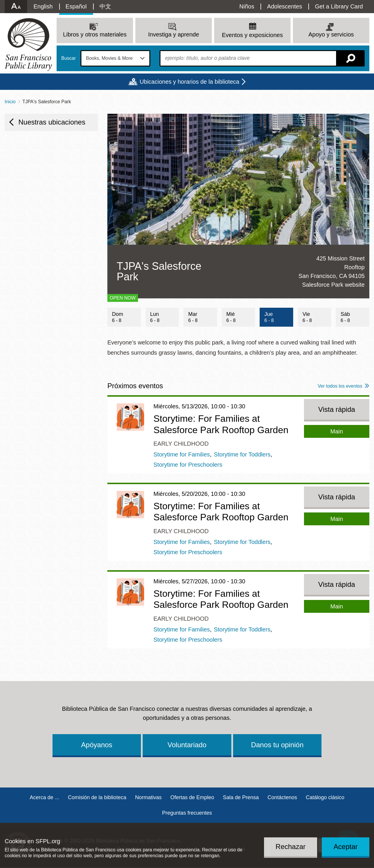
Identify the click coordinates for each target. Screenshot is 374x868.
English (43, 6)
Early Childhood (181, 444)
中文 (105, 6)
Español (76, 6)
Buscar (69, 58)
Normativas (148, 797)
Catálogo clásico (325, 797)
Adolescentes (284, 6)
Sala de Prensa (241, 797)
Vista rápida (337, 409)
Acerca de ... (44, 797)
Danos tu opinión (277, 745)
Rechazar (291, 847)
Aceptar (346, 847)
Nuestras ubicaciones (52, 122)
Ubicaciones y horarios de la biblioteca (189, 82)
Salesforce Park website (333, 285)
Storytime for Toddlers (242, 454)
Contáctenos (282, 797)
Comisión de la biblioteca (97, 797)
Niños (247, 6)
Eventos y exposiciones (252, 35)
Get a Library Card (339, 6)
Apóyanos (97, 745)
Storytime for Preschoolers (188, 465)
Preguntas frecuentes (187, 813)
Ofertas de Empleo (192, 797)
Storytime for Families (182, 454)
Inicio (10, 102)
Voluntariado (187, 745)
